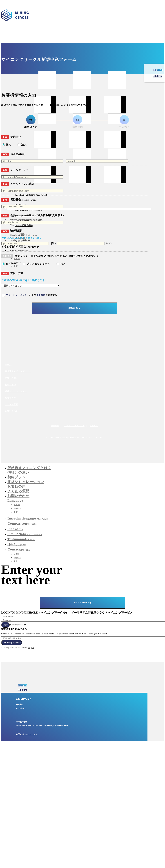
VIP (63, 264)
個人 (9, 145)
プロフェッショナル (38, 264)
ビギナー (11, 264)
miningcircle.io (69, 437)
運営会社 (55, 426)
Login (5, 625)
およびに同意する (31, 295)
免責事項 (41, 295)
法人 (24, 145)
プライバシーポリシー (18, 295)
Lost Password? (18, 625)
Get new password (12, 643)
